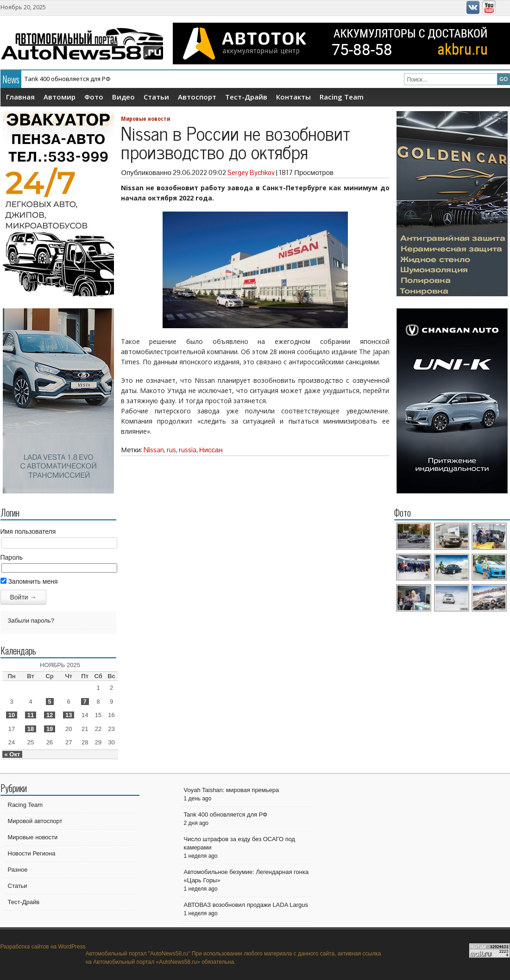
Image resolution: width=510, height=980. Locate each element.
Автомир (60, 97)
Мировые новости (145, 119)
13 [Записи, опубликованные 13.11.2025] (69, 715)
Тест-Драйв (246, 97)
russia (188, 450)
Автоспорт (197, 97)
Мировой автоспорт (35, 821)
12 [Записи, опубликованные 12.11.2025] (50, 715)
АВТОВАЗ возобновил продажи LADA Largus (246, 905)
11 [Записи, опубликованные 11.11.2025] (31, 715)
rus (171, 450)
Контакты (293, 97)
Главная (20, 97)
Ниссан (211, 450)
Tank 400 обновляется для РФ (68, 79)
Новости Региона (32, 853)
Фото (94, 97)
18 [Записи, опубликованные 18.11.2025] (31, 729)
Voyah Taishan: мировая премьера (232, 790)
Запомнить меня (29, 581)
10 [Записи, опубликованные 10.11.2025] (12, 715)
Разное (18, 870)
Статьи (156, 97)
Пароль (12, 557)
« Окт (13, 754)
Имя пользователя (28, 531)
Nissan (154, 450)
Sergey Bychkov (251, 172)
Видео (123, 97)
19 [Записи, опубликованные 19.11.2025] (50, 729)
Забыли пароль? (31, 621)
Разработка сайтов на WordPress (43, 947)
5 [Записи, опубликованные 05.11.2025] (50, 702)
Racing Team (342, 97)
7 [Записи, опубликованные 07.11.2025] (85, 702)
